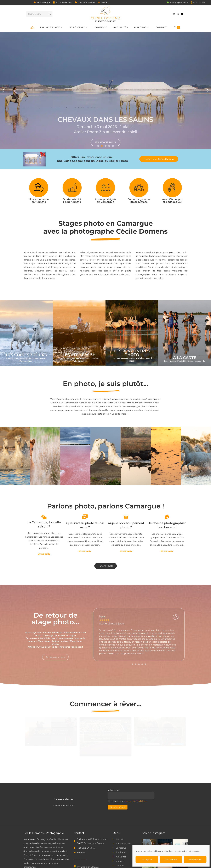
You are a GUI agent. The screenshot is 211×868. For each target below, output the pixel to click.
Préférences (195, 859)
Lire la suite (44, 554)
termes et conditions (136, 801)
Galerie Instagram (154, 833)
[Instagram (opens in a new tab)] (178, 14)
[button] (3, 90)
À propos (19, 3)
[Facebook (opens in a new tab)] (174, 14)
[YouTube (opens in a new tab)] (182, 14)
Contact (30, 3)
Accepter (147, 859)
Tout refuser (171, 859)
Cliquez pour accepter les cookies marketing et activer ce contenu (51, 732)
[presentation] (130, 816)
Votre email (114, 790)
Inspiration (6, 3)
